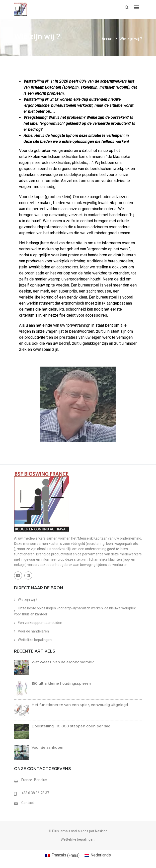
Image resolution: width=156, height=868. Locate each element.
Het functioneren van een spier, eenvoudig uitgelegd (80, 705)
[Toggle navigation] (137, 8)
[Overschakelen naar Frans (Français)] (62, 855)
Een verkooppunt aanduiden (40, 622)
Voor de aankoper (48, 747)
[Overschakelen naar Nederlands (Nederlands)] (98, 855)
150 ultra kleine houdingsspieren (61, 683)
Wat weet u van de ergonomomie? (63, 662)
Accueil (108, 39)
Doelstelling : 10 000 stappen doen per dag (71, 726)
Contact (28, 802)
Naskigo (101, 831)
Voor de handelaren (33, 631)
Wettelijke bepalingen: (35, 640)
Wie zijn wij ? (28, 599)
